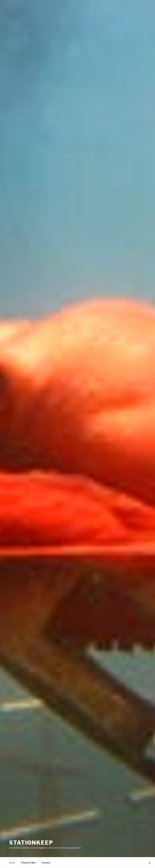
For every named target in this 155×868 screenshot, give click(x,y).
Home (12, 863)
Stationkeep (31, 843)
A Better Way (28, 863)
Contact (46, 863)
